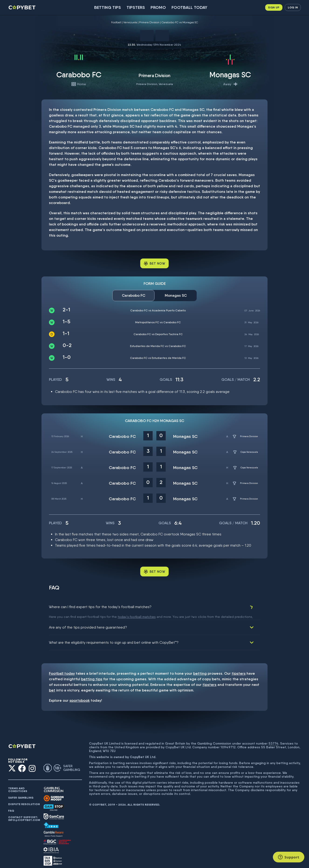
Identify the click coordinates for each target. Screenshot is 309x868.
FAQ (11, 805)
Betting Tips (108, 7)
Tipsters (136, 7)
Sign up (274, 7)
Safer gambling (21, 792)
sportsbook (80, 695)
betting (200, 668)
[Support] (289, 857)
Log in (293, 7)
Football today (189, 7)
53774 (273, 738)
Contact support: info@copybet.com (24, 813)
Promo (158, 7)
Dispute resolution (24, 799)
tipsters (239, 668)
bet (52, 685)
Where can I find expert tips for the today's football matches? (100, 607)
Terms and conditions (18, 784)
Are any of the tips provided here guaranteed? (88, 622)
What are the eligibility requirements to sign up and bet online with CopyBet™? (114, 637)
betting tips (92, 674)
